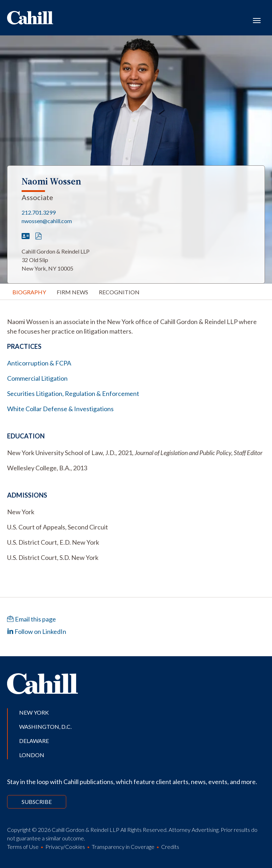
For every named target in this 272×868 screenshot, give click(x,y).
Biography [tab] (29, 292)
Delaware (34, 741)
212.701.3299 (39, 212)
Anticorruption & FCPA (39, 363)
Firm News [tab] (72, 292)
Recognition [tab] (119, 292)
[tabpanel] (136, 327)
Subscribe (37, 802)
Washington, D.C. (45, 727)
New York (34, 712)
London (32, 755)
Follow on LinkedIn (37, 631)
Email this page (32, 619)
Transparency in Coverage (123, 847)
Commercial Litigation (37, 378)
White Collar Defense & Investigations (60, 409)
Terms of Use (23, 847)
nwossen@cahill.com (47, 221)
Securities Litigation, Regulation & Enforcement (73, 393)
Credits (170, 847)
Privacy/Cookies (65, 847)
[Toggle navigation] (257, 20)
